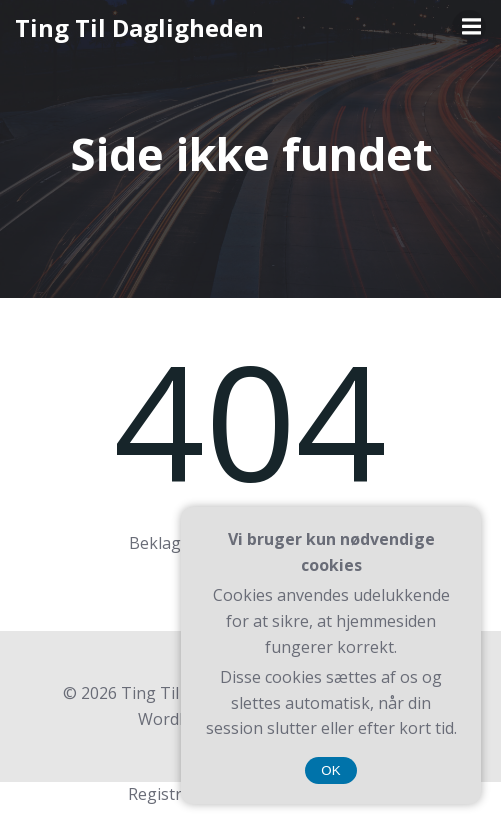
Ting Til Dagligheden (139, 27)
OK (330, 770)
